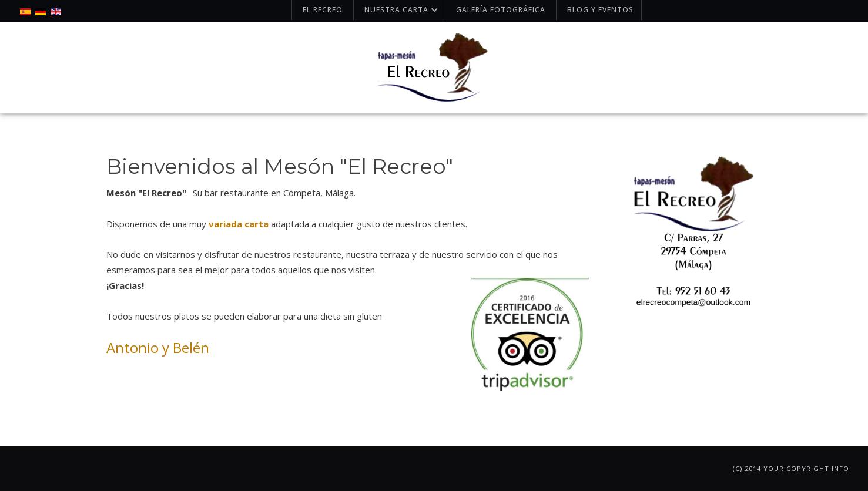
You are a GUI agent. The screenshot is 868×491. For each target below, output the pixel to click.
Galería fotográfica (501, 10)
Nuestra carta (403, 10)
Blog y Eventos (600, 10)
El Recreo (323, 10)
